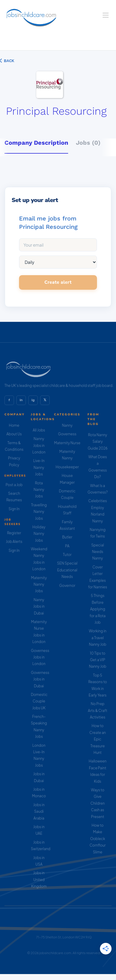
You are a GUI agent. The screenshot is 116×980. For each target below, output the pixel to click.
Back (9, 61)
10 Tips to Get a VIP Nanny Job (98, 660)
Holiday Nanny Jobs (39, 534)
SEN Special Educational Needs (67, 570)
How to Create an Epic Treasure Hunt (98, 739)
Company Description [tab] (36, 143)
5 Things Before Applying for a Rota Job (98, 609)
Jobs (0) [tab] (88, 143)
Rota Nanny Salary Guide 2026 (98, 442)
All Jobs (39, 430)
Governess (67, 434)
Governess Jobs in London (40, 657)
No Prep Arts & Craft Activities (98, 710)
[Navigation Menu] (106, 15)
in (21, 400)
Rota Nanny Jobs (39, 490)
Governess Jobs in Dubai (40, 679)
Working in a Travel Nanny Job (98, 638)
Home (14, 425)
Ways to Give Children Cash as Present (98, 803)
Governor (67, 586)
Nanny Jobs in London (39, 445)
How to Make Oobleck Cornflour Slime (98, 839)
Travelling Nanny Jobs (39, 512)
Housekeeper (67, 467)
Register (14, 533)
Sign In (14, 509)
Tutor (67, 555)
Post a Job (14, 485)
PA (67, 546)
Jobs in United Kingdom (39, 880)
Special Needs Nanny (98, 552)
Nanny (67, 425)
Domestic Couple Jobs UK (39, 701)
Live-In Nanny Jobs (39, 467)
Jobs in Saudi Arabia (39, 812)
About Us (14, 434)
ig (33, 400)
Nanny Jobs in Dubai (39, 606)
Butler (67, 537)
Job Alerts (14, 542)
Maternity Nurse (67, 443)
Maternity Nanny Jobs (39, 584)
